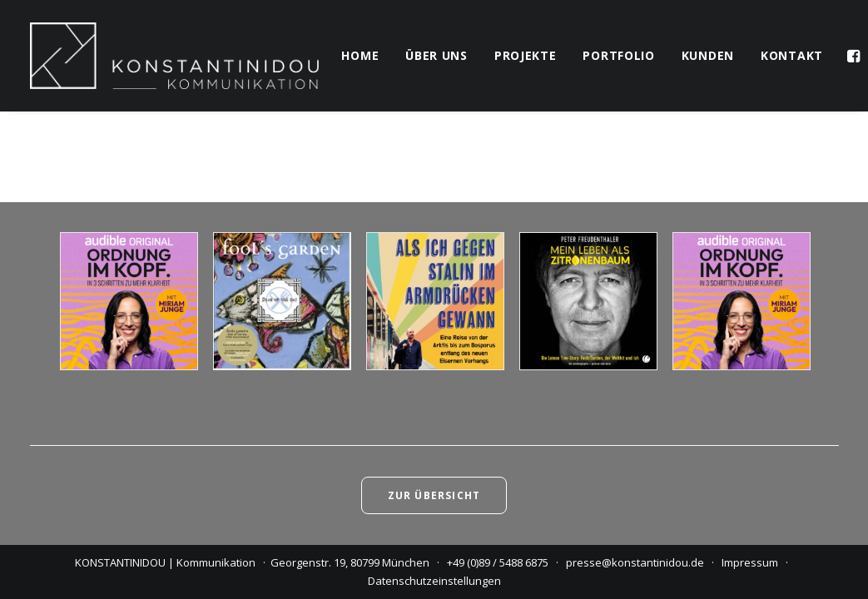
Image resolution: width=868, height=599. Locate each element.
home (360, 55)
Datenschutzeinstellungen (434, 581)
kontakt (792, 55)
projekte (526, 55)
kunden (708, 55)
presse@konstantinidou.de (635, 562)
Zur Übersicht (434, 495)
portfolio (618, 55)
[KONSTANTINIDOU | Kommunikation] (175, 56)
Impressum (750, 562)
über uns (436, 55)
